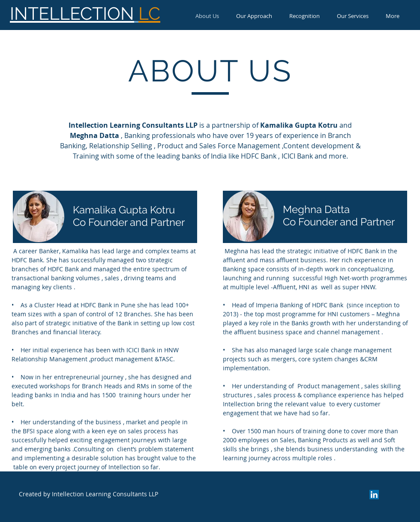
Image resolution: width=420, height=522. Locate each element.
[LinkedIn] (374, 495)
